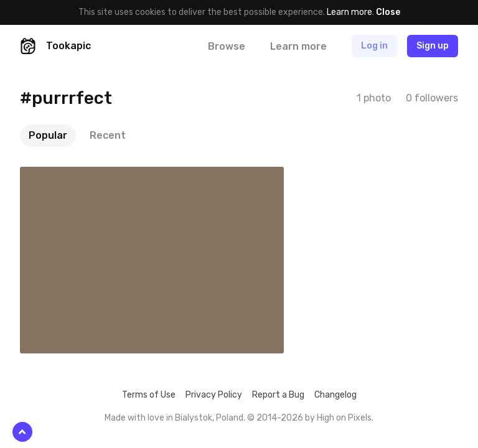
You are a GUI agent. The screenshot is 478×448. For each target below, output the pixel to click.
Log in (374, 46)
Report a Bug (278, 395)
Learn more (349, 12)
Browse (227, 46)
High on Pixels (344, 418)
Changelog (335, 395)
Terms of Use (149, 395)
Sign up (433, 46)
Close (388, 12)
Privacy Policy (214, 395)
